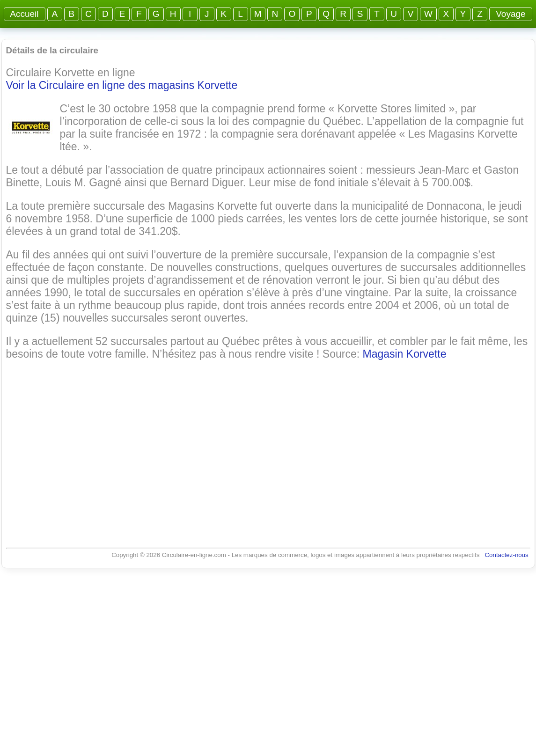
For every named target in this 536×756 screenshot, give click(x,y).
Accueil (25, 14)
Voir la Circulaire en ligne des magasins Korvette (122, 85)
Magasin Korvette (404, 354)
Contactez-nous (506, 555)
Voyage (511, 14)
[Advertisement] (268, 445)
